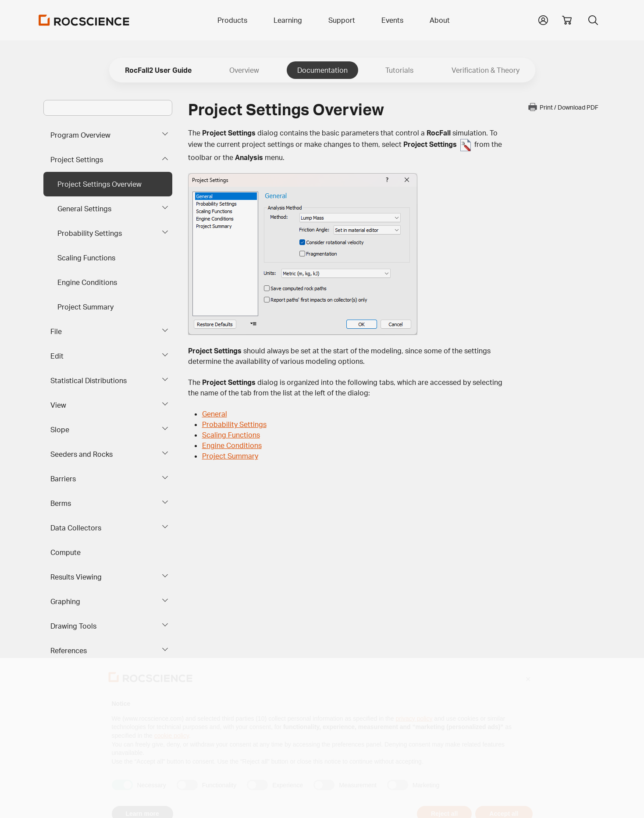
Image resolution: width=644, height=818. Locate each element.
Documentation (322, 70)
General (215, 414)
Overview (244, 70)
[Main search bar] (108, 108)
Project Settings (77, 160)
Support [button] (342, 20)
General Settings (84, 209)
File (56, 331)
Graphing (65, 601)
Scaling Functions (86, 258)
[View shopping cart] (567, 20)
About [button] (440, 20)
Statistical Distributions (89, 381)
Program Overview (80, 135)
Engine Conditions (87, 282)
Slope (60, 430)
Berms (61, 503)
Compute (66, 552)
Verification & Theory (486, 70)
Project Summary (85, 307)
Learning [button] (288, 20)
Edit (57, 356)
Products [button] (232, 20)
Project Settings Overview (100, 184)
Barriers (63, 479)
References (69, 651)
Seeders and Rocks (82, 454)
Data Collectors (76, 528)
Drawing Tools (73, 626)
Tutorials (399, 70)
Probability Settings (90, 233)
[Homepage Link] (84, 20)
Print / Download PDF (563, 107)
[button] (543, 19)
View (58, 405)
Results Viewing (76, 577)
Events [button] (392, 20)
